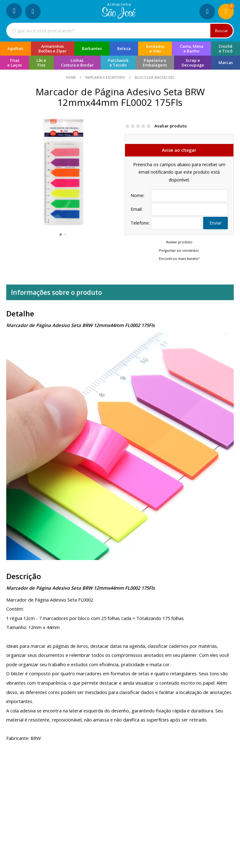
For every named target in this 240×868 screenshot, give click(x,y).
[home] (119, 17)
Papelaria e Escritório (105, 77)
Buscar (222, 31)
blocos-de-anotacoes (154, 77)
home (71, 77)
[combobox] (120, 31)
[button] (61, 235)
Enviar (215, 223)
